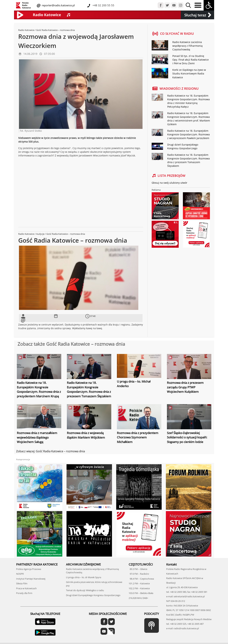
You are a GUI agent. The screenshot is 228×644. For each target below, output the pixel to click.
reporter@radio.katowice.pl (58, 5)
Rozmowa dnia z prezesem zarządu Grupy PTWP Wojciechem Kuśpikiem (185, 387)
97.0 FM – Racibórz (139, 574)
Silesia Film (22, 583)
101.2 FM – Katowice (139, 583)
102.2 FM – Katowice (139, 588)
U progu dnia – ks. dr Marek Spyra (84, 577)
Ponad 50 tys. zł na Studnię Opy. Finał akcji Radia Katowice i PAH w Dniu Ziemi (191, 60)
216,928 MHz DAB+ (138, 598)
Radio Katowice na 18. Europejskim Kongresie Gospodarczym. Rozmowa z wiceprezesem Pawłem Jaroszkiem (189, 134)
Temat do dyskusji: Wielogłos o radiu (85, 590)
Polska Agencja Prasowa (29, 569)
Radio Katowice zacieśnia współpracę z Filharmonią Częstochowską (187, 46)
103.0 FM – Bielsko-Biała (141, 593)
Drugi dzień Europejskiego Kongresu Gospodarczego (93, 595)
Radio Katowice (26, 30)
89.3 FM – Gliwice (138, 569)
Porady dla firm (24, 593)
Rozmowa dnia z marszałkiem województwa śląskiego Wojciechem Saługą (37, 437)
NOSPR (20, 574)
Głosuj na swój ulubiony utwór (169, 183)
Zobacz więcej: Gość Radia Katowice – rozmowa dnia (51, 451)
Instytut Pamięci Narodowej (31, 578)
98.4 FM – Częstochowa (141, 578)
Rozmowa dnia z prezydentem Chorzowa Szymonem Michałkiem (138, 437)
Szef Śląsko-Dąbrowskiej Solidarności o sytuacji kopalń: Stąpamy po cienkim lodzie (187, 437)
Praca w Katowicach (26, 588)
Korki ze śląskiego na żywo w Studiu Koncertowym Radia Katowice (189, 73)
